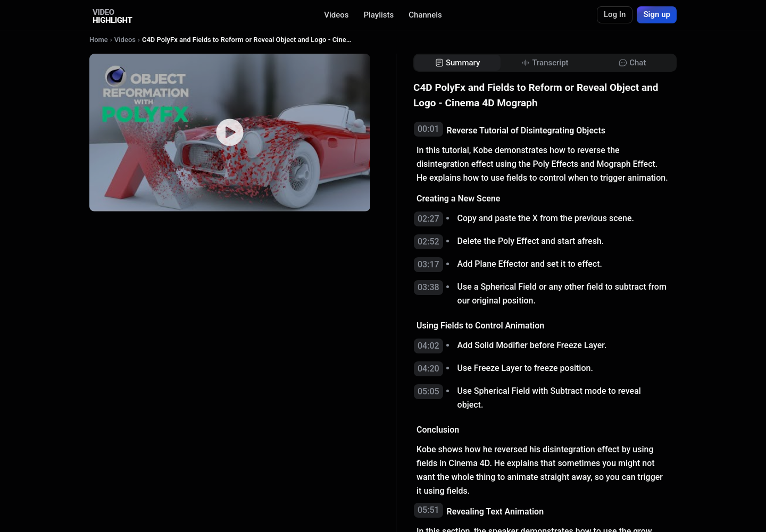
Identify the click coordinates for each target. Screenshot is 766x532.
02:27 (428, 219)
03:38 (428, 287)
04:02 (428, 346)
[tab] (457, 63)
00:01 (428, 129)
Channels (425, 15)
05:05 (428, 391)
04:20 (428, 369)
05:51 (428, 510)
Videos (336, 15)
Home (99, 40)
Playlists (378, 15)
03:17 (428, 264)
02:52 (428, 242)
